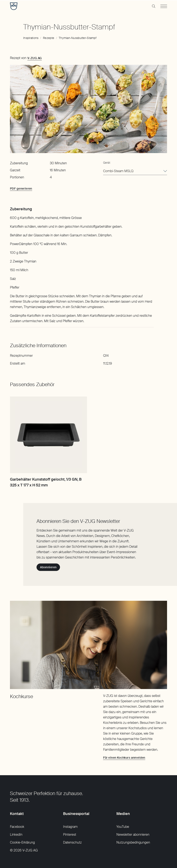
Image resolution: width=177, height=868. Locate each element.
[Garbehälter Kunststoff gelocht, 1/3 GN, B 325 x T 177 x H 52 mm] (48, 435)
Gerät (107, 163)
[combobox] (135, 171)
